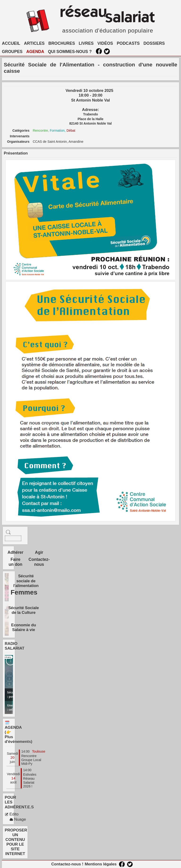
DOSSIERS (154, 43)
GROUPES (12, 52)
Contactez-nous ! (67, 864)
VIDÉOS (105, 43)
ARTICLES (34, 43)
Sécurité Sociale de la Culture (24, 610)
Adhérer (15, 552)
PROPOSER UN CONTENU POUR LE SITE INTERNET (16, 842)
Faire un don (15, 562)
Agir (39, 552)
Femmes (24, 592)
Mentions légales (101, 864)
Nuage (18, 819)
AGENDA (35, 52)
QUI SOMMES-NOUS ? (70, 52)
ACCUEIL (11, 43)
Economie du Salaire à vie (23, 627)
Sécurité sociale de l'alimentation (26, 581)
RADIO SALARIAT (15, 646)
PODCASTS (128, 43)
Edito (12, 814)
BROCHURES (62, 43)
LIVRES (86, 43)
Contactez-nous (39, 562)
